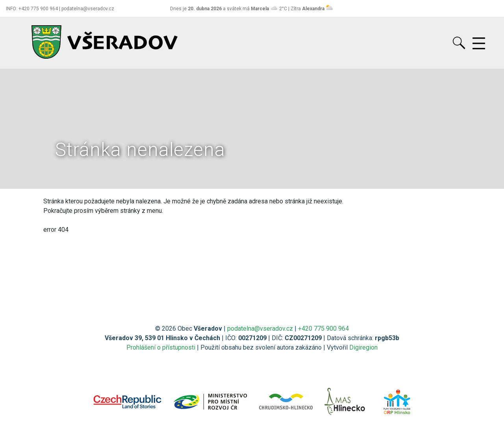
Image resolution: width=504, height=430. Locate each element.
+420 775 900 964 (323, 329)
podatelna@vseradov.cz (260, 329)
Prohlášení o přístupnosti (161, 347)
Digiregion (363, 347)
